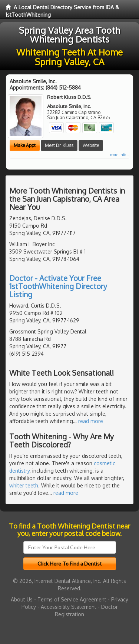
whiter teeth (24, 485)
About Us (22, 599)
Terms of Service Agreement (72, 599)
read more (91, 421)
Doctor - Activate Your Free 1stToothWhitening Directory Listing (58, 286)
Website (91, 145)
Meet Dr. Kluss (59, 145)
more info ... (120, 155)
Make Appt (25, 145)
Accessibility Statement (69, 607)
